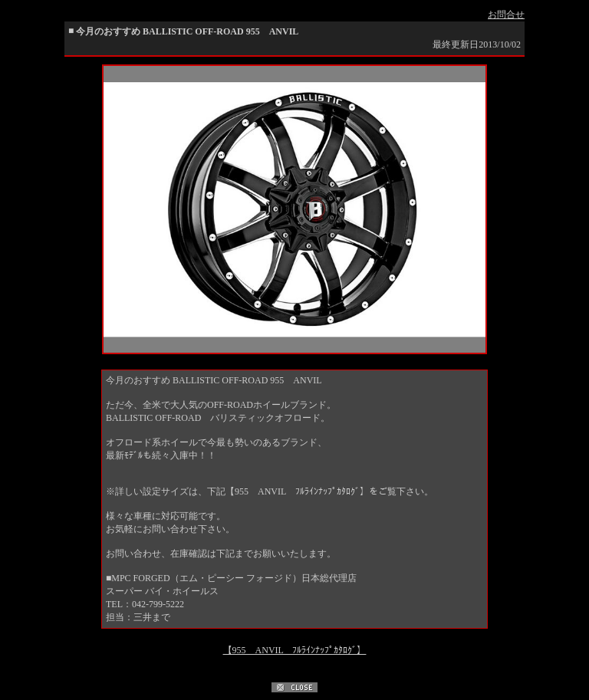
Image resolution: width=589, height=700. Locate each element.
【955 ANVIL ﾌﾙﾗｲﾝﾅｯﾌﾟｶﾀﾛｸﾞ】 (295, 650)
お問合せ (506, 15)
